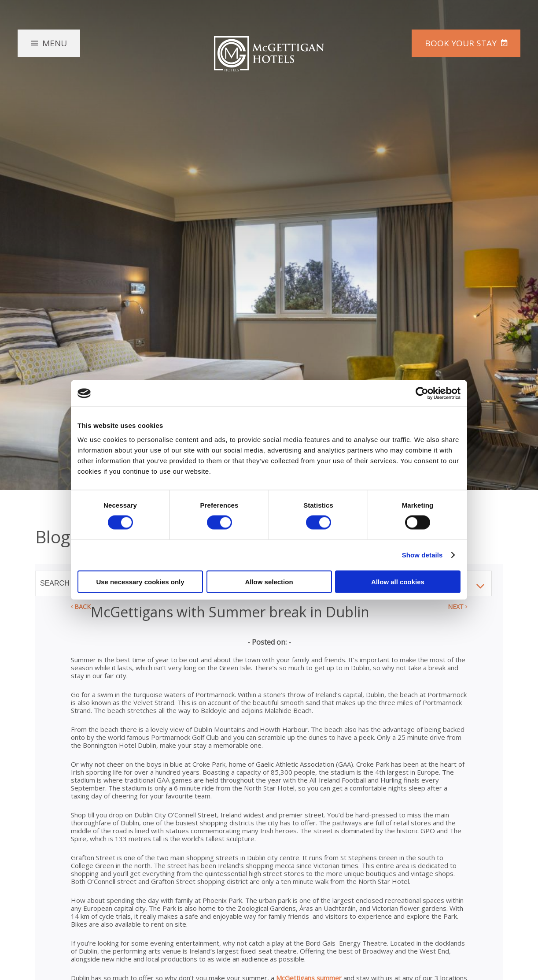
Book (461, 43)
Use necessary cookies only (140, 581)
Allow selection (269, 581)
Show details (422, 555)
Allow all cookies (398, 581)
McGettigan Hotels (269, 54)
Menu (55, 43)
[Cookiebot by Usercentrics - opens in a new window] (422, 393)
